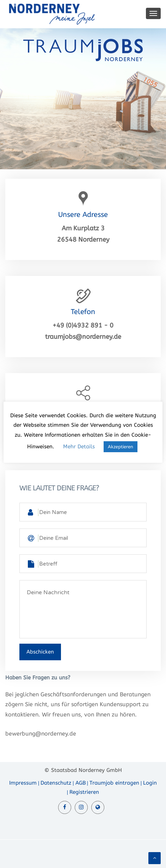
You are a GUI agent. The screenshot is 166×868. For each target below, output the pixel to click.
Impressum (23, 783)
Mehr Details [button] (79, 447)
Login (150, 783)
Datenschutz (56, 783)
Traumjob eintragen (114, 783)
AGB (81, 783)
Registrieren (84, 792)
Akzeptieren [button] (121, 447)
